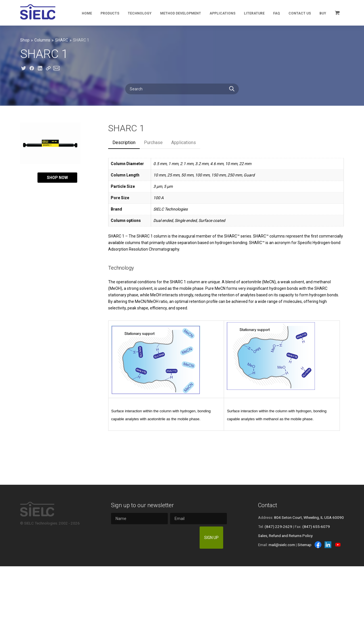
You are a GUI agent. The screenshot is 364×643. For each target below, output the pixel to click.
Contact (268, 505)
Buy (323, 13)
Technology (140, 13)
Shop (25, 40)
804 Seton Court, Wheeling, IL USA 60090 (309, 517)
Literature (254, 13)
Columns (42, 40)
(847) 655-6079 (316, 527)
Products (110, 13)
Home (87, 13)
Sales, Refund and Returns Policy (285, 536)
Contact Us (300, 13)
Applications (222, 13)
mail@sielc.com (282, 545)
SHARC (62, 40)
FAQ (277, 13)
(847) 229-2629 (278, 527)
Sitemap (305, 545)
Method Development (181, 13)
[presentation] (154, 538)
